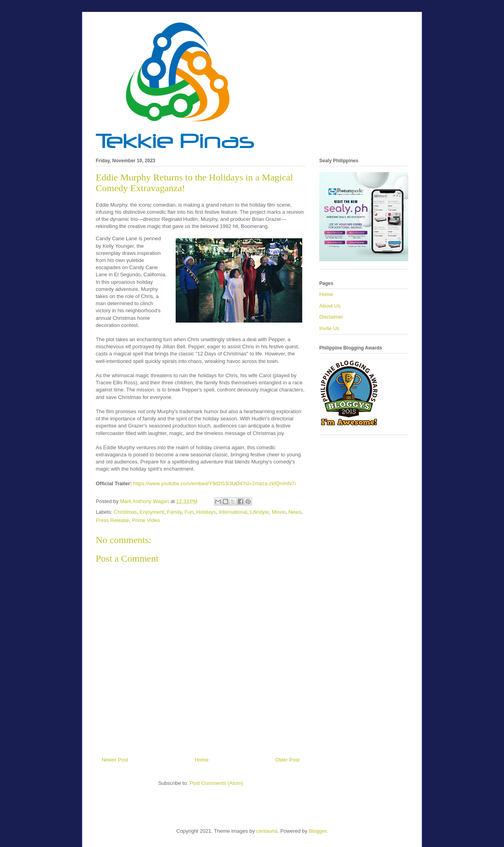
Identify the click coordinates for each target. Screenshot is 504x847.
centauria (267, 831)
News (295, 512)
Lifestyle (260, 512)
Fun (189, 512)
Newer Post (115, 760)
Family (174, 512)
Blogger (318, 831)
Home (202, 760)
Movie (279, 512)
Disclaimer (331, 317)
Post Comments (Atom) (216, 783)
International (233, 512)
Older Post (287, 760)
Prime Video (146, 520)
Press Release (113, 520)
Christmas (126, 512)
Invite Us (329, 328)
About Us (330, 306)
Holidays (206, 512)
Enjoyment (152, 512)
